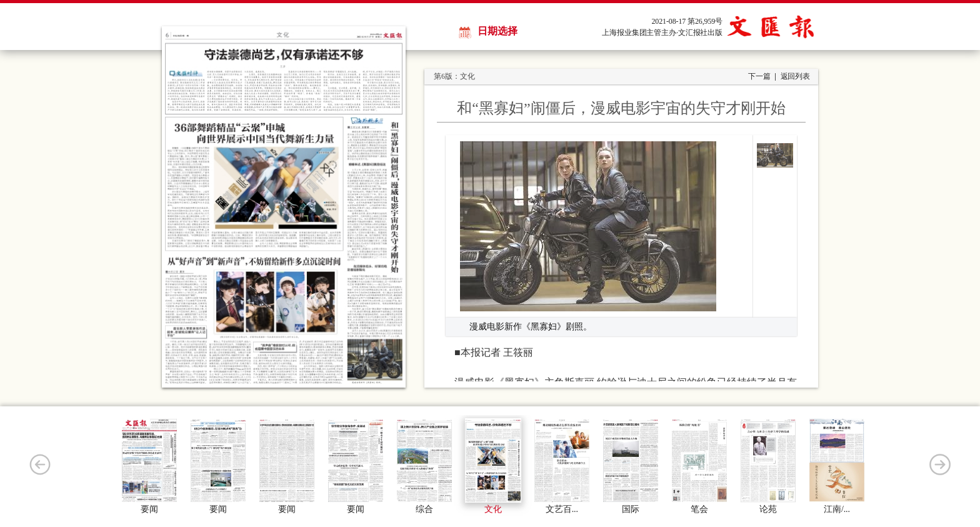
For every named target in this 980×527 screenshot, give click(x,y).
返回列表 (795, 76)
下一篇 (759, 76)
